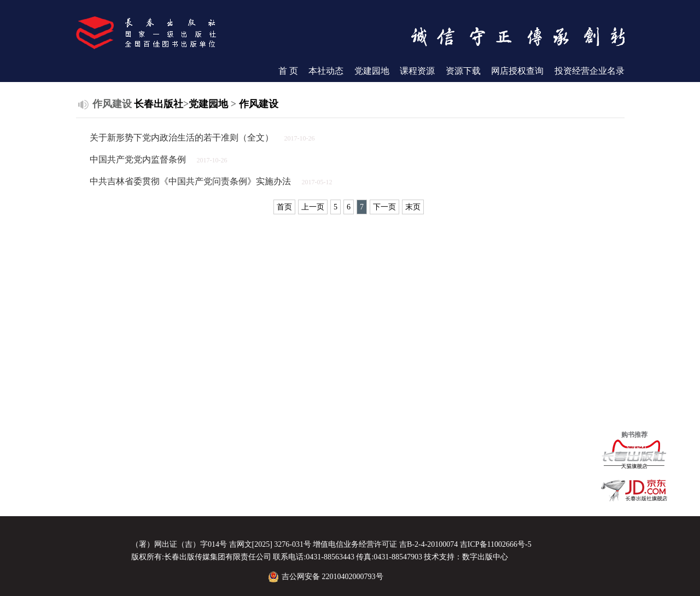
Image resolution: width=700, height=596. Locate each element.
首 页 (288, 71)
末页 (413, 207)
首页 (284, 207)
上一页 (313, 207)
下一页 (384, 207)
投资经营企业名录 (590, 71)
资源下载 (463, 71)
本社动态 (326, 71)
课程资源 (417, 71)
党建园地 (372, 71)
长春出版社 (159, 104)
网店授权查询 (517, 71)
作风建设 (259, 104)
